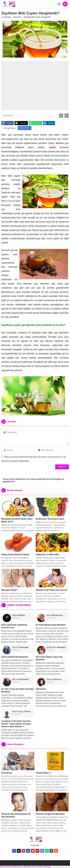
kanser (10, 201)
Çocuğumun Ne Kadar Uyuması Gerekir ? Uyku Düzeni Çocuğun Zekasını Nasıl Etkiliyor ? (16, 724)
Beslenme (17, 17)
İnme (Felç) (7, 773)
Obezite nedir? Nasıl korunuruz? (51, 590)
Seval (20, 647)
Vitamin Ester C (43, 773)
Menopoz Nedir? (9, 590)
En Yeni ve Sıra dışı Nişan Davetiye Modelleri (18, 690)
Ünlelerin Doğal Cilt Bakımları (50, 814)
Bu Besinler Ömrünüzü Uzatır (50, 519)
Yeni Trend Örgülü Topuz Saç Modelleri (49, 658)
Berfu (21, 679)
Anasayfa (6, 17)
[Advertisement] (38, 86)
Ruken (19, 615)
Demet (54, 679)
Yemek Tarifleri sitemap (41, 867)
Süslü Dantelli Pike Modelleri (15, 657)
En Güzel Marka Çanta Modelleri (51, 625)
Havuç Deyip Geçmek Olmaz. (16, 555)
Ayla (55, 615)
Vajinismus (41, 689)
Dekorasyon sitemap (21, 867)
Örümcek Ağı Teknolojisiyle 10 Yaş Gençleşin (16, 815)
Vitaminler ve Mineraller (48, 555)
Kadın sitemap (6, 867)
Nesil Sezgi (21, 711)
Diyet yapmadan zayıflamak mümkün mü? (14, 626)
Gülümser (56, 647)
